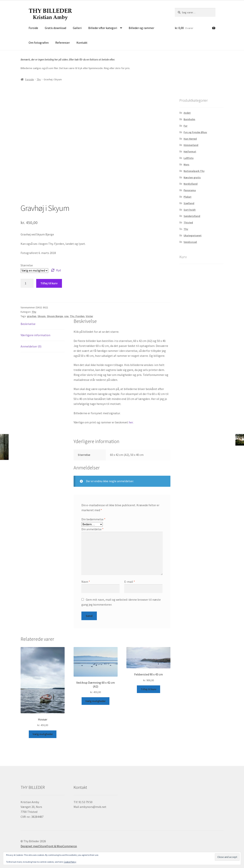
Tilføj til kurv (49, 283)
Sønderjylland (192, 216)
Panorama (190, 190)
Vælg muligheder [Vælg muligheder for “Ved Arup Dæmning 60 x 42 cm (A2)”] (96, 701)
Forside (33, 28)
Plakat (187, 197)
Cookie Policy (70, 862)
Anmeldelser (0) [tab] (31, 346)
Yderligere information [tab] (35, 335)
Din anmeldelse (92, 529)
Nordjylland (191, 184)
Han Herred (190, 139)
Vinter (89, 316)
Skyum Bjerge (55, 316)
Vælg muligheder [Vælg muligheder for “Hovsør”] (43, 734)
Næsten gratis (192, 177)
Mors (186, 164)
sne (66, 316)
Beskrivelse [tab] (28, 324)
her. (131, 422)
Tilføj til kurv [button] (148, 689)
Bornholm (189, 119)
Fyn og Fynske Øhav (195, 132)
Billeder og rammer (141, 28)
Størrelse (27, 265)
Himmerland (191, 145)
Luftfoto (189, 158)
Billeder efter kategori (103, 28)
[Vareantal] (27, 283)
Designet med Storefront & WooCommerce (49, 846)
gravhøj (32, 316)
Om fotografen (39, 43)
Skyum (42, 316)
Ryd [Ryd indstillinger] (58, 270)
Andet (187, 113)
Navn (86, 582)
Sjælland (189, 203)
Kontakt (82, 43)
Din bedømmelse (93, 519)
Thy (39, 79)
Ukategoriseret (193, 235)
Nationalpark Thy (194, 171)
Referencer (63, 43)
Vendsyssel (190, 242)
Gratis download (55, 28)
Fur (185, 126)
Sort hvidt (190, 210)
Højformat (190, 152)
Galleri (77, 28)
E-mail (130, 582)
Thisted (188, 222)
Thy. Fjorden (77, 316)
